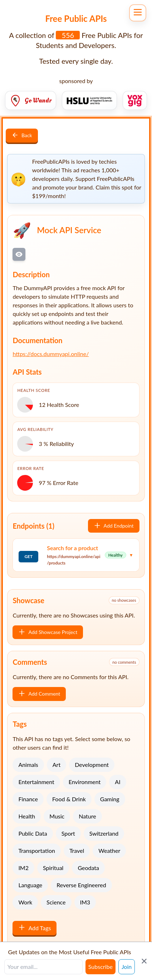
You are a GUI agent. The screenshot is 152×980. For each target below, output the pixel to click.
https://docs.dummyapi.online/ (51, 354)
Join (127, 967)
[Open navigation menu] (138, 13)
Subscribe (100, 967)
